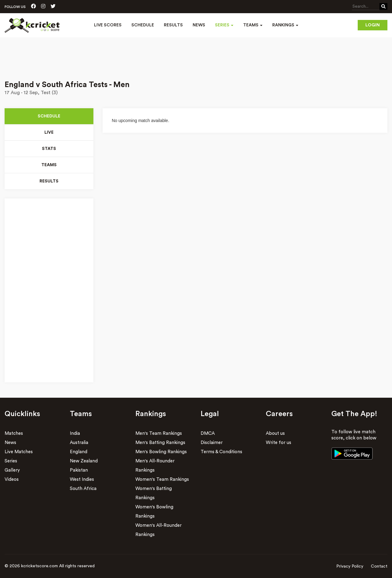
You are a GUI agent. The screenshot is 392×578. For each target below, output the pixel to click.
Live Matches (19, 452)
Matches (14, 433)
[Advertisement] (196, 55)
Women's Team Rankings (162, 479)
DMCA (208, 433)
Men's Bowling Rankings (161, 452)
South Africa (83, 489)
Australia (79, 443)
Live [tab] (49, 132)
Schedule (143, 25)
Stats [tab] (49, 149)
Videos (12, 479)
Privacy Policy (350, 566)
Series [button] (224, 25)
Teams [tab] (49, 165)
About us (275, 433)
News (199, 25)
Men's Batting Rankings (160, 443)
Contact (379, 566)
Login (373, 25)
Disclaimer (212, 443)
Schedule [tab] (49, 116)
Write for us (279, 443)
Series (11, 461)
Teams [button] (253, 25)
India (75, 433)
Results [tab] (49, 181)
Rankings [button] (285, 25)
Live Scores (108, 25)
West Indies (82, 479)
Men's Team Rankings (159, 433)
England (79, 452)
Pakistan (79, 470)
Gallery (12, 470)
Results (173, 25)
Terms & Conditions (221, 452)
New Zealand (84, 461)
